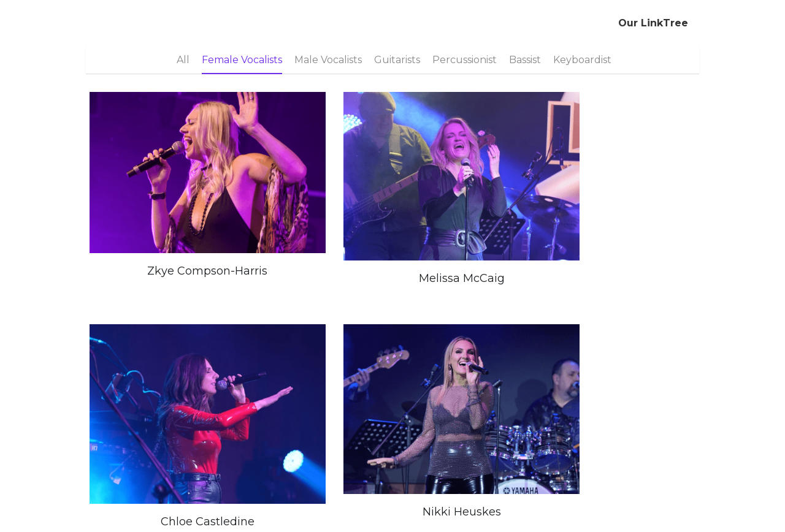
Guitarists (397, 60)
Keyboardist (582, 60)
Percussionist (465, 60)
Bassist (525, 60)
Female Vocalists (242, 60)
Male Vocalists (328, 60)
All (183, 60)
